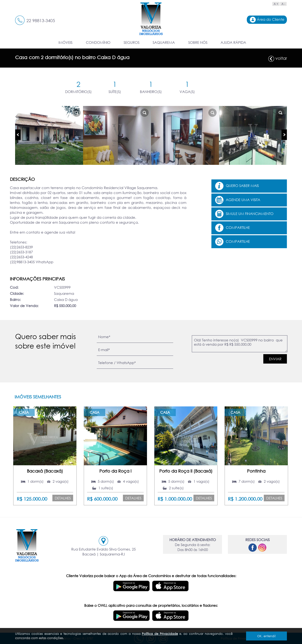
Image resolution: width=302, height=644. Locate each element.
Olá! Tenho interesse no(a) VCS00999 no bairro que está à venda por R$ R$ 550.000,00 (240, 344)
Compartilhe (233, 228)
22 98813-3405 (41, 20)
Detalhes (63, 498)
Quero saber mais (237, 186)
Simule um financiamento (244, 214)
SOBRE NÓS (198, 42)
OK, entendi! (266, 636)
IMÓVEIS (65, 42)
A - (283, 4)
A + (276, 4)
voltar (278, 59)
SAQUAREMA (164, 42)
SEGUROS (132, 42)
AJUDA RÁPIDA (233, 42)
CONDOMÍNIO (98, 42)
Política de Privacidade (160, 634)
